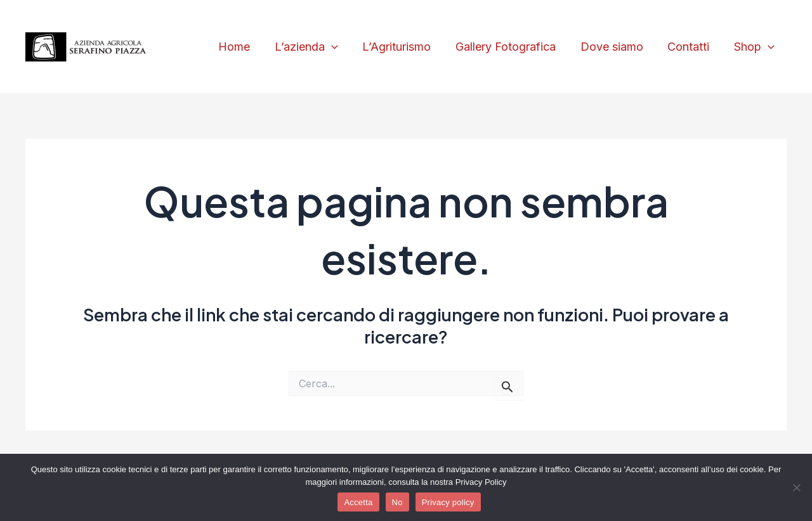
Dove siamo (616, 47)
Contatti (691, 47)
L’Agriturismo (404, 47)
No (397, 502)
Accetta (358, 502)
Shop (755, 47)
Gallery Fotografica (511, 47)
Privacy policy (448, 502)
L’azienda (315, 47)
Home (245, 47)
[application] (340, 47)
